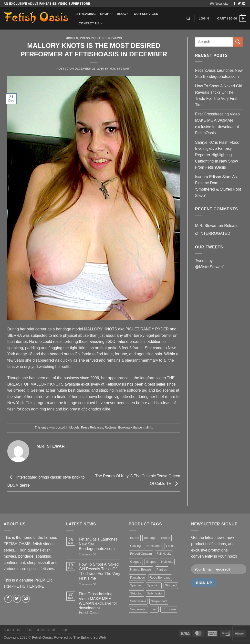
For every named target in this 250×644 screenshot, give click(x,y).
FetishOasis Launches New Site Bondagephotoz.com (219, 74)
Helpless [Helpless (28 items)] (167, 562)
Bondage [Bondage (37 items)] (150, 538)
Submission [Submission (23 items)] (155, 593)
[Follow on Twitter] (239, 4)
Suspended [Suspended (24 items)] (159, 601)
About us (12, 630)
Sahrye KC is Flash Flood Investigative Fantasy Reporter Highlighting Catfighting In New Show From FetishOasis (217, 155)
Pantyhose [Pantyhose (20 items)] (137, 578)
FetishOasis (42, 637)
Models (72, 38)
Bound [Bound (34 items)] (166, 538)
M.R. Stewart (120, 69)
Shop (106, 14)
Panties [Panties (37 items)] (162, 569)
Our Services (146, 14)
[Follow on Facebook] (235, 4)
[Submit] (238, 42)
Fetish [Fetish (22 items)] (170, 546)
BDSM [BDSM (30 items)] (135, 538)
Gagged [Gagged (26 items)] (136, 562)
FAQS (64, 630)
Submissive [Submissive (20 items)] (138, 601)
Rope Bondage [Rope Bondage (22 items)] (160, 578)
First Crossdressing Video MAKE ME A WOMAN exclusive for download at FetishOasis (217, 123)
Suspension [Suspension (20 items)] (138, 609)
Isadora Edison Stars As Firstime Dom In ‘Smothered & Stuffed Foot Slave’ (218, 186)
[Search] (188, 19)
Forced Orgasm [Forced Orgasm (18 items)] (141, 554)
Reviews (115, 38)
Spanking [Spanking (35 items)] (154, 585)
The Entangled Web (90, 637)
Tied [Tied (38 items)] (154, 609)
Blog (123, 14)
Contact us (91, 23)
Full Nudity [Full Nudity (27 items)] (164, 554)
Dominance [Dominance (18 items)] (153, 546)
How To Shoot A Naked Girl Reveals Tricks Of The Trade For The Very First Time (219, 95)
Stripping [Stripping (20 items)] (136, 593)
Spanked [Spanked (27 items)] (136, 585)
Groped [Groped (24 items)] (151, 562)
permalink (145, 427)
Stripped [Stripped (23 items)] (171, 585)
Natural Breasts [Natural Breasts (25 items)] (141, 569)
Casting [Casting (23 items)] (135, 546)
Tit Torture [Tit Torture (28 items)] (169, 609)
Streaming (86, 14)
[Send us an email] (244, 4)
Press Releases (93, 38)
